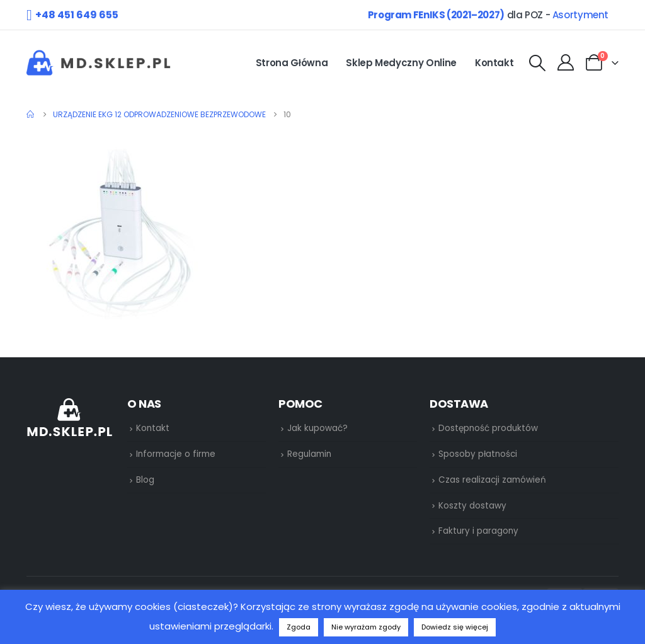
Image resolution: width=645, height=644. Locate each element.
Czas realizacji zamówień (492, 480)
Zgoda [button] (299, 627)
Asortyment (580, 15)
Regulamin (309, 454)
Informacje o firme (176, 454)
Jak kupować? (317, 428)
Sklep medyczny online (401, 63)
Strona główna (292, 63)
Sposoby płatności (478, 454)
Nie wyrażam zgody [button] (366, 627)
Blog (145, 480)
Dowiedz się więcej (455, 627)
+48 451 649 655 (77, 15)
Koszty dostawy (472, 506)
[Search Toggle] (537, 63)
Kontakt (494, 63)
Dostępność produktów (488, 428)
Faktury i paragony (478, 531)
